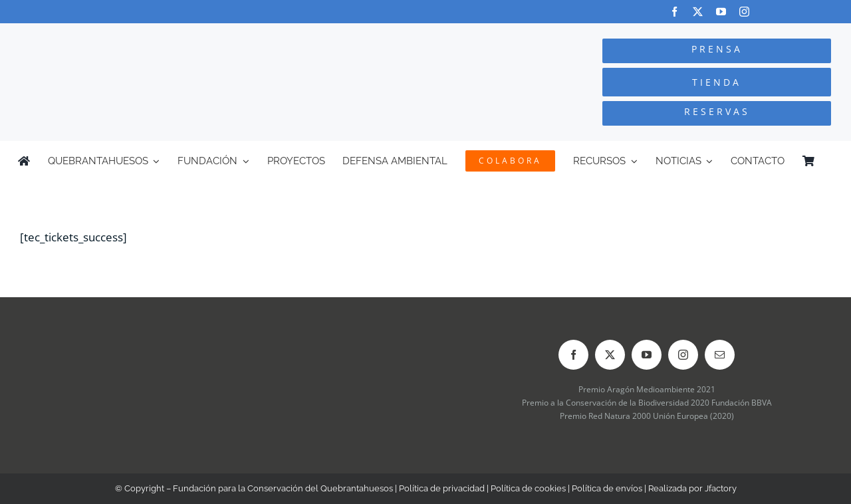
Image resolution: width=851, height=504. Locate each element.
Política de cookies (528, 488)
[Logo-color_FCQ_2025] (160, 36)
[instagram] (744, 12)
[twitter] (698, 12)
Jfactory (721, 488)
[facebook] (674, 12)
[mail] (720, 355)
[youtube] (721, 12)
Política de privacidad (442, 488)
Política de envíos (607, 488)
